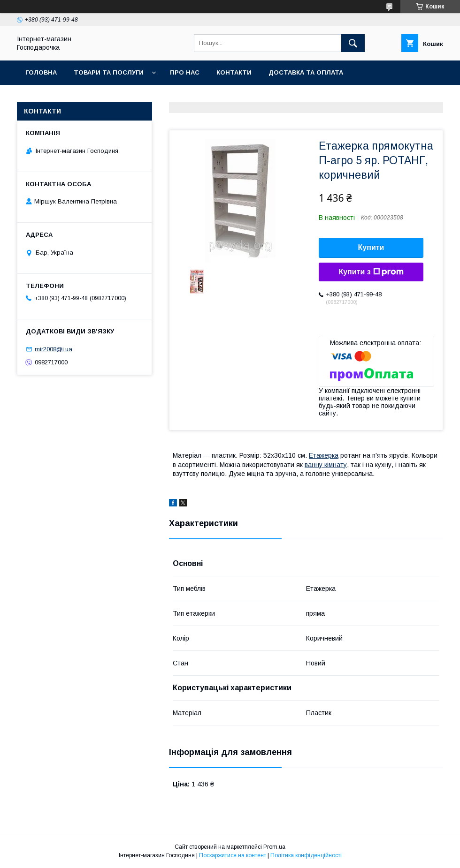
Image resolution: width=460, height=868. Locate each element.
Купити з (371, 272)
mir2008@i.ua (54, 349)
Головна (41, 72)
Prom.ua (274, 847)
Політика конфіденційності (306, 855)
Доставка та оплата (306, 72)
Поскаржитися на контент (233, 855)
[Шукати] (353, 43)
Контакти (234, 72)
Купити (371, 247)
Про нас (185, 72)
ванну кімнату (326, 465)
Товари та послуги (109, 72)
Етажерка (324, 455)
